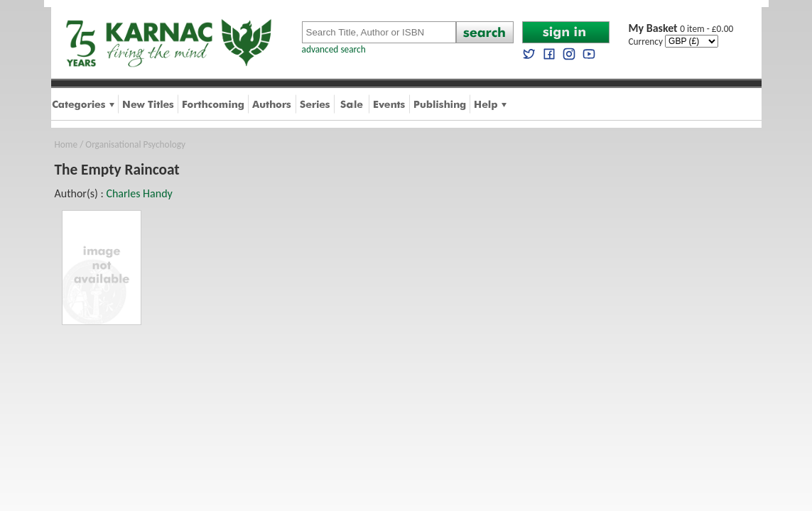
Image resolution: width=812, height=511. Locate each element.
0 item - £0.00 (681, 29)
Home (66, 144)
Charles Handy (139, 193)
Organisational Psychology (135, 144)
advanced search (334, 49)
